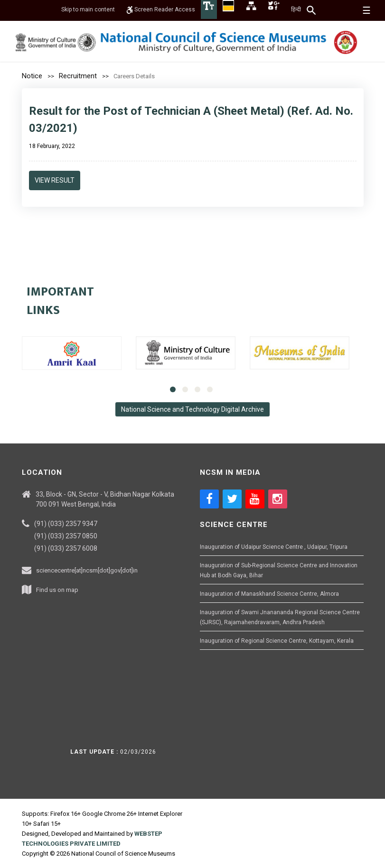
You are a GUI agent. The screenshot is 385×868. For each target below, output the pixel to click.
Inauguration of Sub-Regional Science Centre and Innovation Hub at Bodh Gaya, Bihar (279, 570)
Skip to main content (88, 9)
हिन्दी (296, 9)
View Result (55, 180)
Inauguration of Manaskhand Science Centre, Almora (269, 594)
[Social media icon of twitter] (232, 499)
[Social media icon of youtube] (255, 499)
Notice (32, 76)
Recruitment (78, 76)
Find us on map (57, 590)
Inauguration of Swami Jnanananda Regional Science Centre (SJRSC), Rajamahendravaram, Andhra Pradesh (280, 617)
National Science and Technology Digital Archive (192, 409)
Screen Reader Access (161, 9)
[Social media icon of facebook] (209, 499)
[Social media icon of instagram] (278, 499)
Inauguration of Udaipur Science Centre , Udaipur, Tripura (274, 547)
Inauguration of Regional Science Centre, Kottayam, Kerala (277, 641)
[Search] (312, 10)
